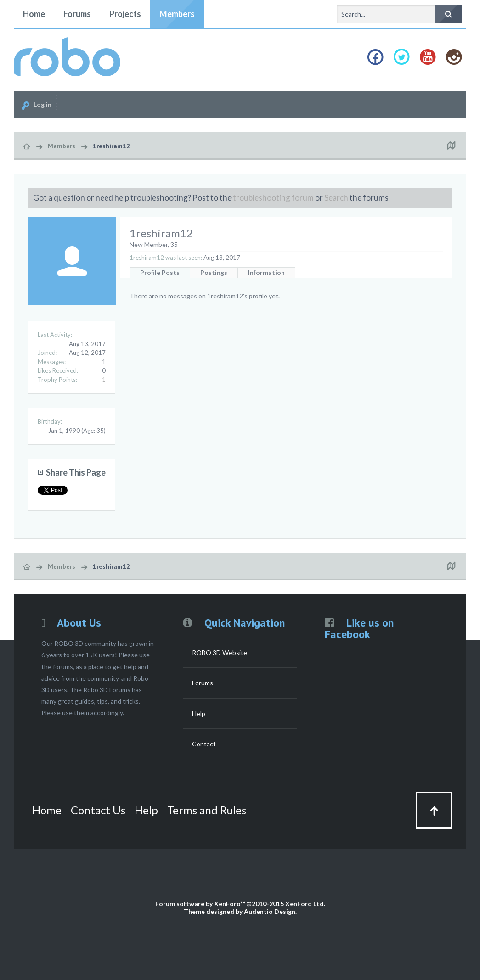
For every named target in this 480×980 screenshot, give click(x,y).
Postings (214, 272)
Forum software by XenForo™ (240, 904)
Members (177, 14)
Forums (77, 14)
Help (199, 714)
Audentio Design (270, 911)
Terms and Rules (207, 810)
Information (266, 272)
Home (34, 14)
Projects (125, 14)
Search (336, 198)
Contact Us (98, 810)
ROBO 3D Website (220, 652)
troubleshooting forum (273, 198)
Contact (204, 744)
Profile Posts (160, 272)
